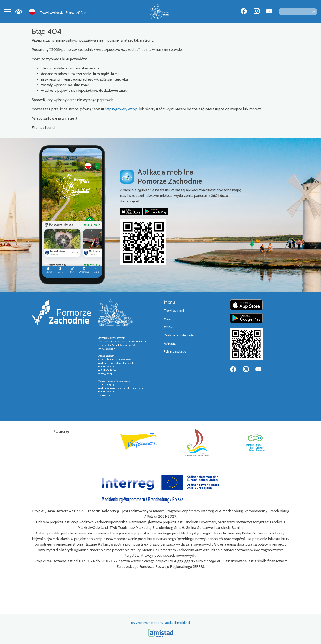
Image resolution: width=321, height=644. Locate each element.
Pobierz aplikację (175, 352)
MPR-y (81, 13)
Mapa (70, 13)
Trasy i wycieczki (52, 13)
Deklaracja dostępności (179, 335)
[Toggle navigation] (7, 12)
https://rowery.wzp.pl (122, 109)
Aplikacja (170, 343)
